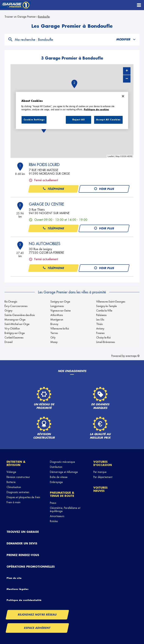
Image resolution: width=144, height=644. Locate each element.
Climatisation (14, 487)
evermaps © (133, 356)
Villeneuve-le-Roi (60, 329)
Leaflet (111, 156)
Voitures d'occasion (103, 463)
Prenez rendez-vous (23, 555)
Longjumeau (57, 306)
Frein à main (13, 502)
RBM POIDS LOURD (44, 165)
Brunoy (54, 324)
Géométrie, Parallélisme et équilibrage (65, 509)
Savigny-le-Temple (106, 306)
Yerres (54, 333)
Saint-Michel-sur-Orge (17, 324)
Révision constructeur (18, 477)
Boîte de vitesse (59, 477)
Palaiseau (101, 315)
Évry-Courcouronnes (16, 306)
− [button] (127, 79)
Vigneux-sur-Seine (61, 311)
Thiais (99, 324)
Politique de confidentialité (24, 600)
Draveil (9, 342)
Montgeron (57, 320)
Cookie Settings (34, 120)
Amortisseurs (57, 516)
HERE (130, 156)
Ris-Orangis (11, 302)
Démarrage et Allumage (64, 472)
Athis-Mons (57, 315)
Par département (103, 477)
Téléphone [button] (53, 189)
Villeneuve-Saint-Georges (111, 302)
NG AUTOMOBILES (45, 244)
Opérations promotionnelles (31, 567)
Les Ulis (100, 320)
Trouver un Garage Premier (20, 17)
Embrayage (56, 482)
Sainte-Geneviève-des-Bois (20, 315)
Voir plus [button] (104, 189)
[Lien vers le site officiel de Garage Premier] (15, 5)
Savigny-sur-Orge (60, 302)
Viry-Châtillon (12, 329)
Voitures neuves (100, 489)
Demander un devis (22, 543)
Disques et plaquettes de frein (23, 497)
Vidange (11, 472)
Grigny (8, 311)
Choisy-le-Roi (103, 338)
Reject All (79, 120)
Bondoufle (44, 17)
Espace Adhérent (37, 628)
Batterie (11, 482)
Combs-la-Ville (104, 311)
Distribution (56, 467)
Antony (100, 329)
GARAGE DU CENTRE (46, 204)
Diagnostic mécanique (62, 462)
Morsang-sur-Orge (15, 320)
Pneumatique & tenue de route (62, 494)
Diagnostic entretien (18, 492)
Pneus (53, 503)
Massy (54, 342)
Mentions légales (18, 589)
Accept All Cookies (108, 120)
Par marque (100, 472)
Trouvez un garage (23, 532)
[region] (72, 110)
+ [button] (127, 71)
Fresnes (100, 333)
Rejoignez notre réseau (37, 615)
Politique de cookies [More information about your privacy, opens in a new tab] (96, 110)
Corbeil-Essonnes (14, 338)
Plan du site (14, 578)
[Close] (123, 96)
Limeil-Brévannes (105, 342)
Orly (53, 338)
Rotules (54, 521)
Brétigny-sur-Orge (15, 333)
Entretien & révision (16, 463)
